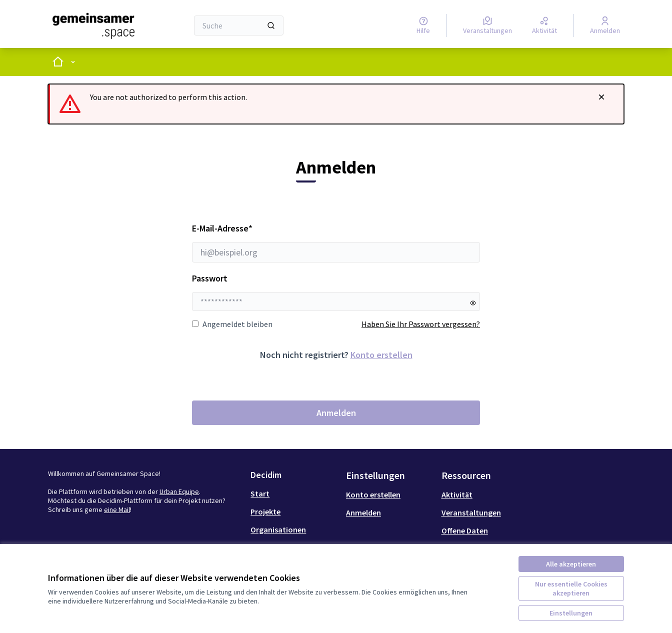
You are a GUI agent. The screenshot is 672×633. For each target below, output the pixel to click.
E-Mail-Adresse (336, 242)
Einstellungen (571, 613)
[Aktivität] (544, 25)
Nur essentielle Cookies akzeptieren (571, 588)
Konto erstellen (381, 355)
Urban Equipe (179, 491)
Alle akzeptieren (571, 564)
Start (260, 493)
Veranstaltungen (471, 512)
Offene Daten (465, 530)
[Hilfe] (423, 25)
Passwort (210, 278)
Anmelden (336, 413)
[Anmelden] (605, 25)
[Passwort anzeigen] (473, 303)
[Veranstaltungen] (487, 25)
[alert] (336, 104)
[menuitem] (294, 493)
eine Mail (117, 509)
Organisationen (278, 529)
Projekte (265, 511)
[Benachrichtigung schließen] (601, 97)
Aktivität (457, 494)
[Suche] (239, 25)
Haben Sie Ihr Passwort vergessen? (421, 324)
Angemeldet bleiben (232, 324)
